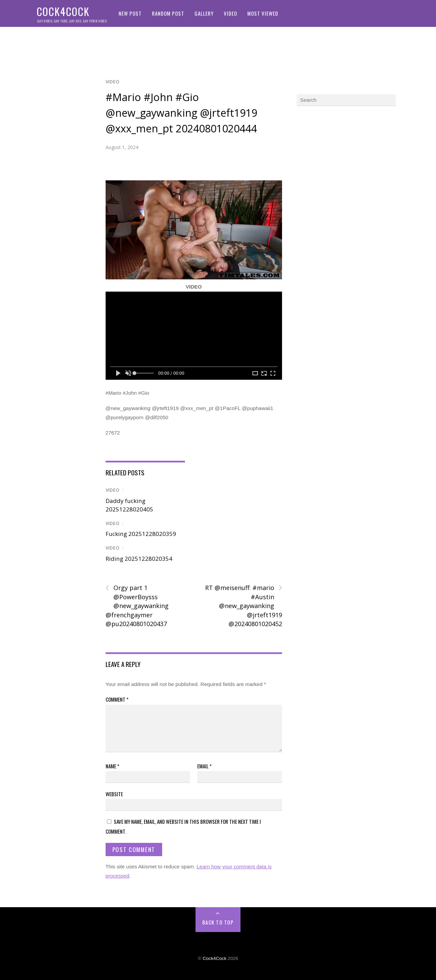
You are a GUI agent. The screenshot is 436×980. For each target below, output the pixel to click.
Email (204, 766)
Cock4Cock (215, 958)
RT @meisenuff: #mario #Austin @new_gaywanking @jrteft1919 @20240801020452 (244, 606)
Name (112, 766)
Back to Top (218, 922)
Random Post (168, 13)
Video (230, 13)
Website (114, 794)
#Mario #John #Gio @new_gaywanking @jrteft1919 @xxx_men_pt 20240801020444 (181, 113)
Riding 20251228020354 (139, 559)
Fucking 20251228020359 (141, 534)
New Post (130, 13)
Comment (117, 699)
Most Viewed (263, 13)
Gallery (204, 13)
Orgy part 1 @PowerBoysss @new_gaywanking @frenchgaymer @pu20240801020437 (137, 606)
